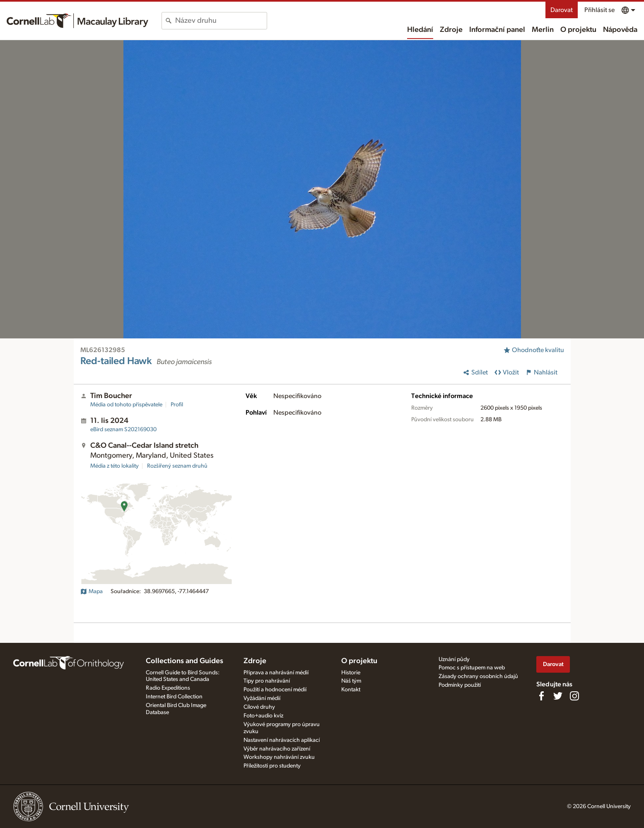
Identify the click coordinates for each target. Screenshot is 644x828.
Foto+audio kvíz (263, 716)
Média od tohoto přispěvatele (126, 405)
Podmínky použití (460, 685)
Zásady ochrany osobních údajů (478, 676)
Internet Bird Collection (174, 697)
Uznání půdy (454, 659)
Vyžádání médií (262, 698)
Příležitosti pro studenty (272, 766)
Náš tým (351, 681)
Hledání (420, 30)
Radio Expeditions (168, 688)
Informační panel (497, 30)
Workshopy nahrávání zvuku (279, 757)
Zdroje (451, 30)
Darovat (562, 10)
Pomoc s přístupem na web (472, 668)
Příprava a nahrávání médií (276, 673)
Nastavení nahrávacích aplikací (282, 740)
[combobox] (221, 21)
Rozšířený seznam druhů (177, 466)
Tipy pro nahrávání (267, 681)
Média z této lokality (115, 466)
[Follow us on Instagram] (574, 696)
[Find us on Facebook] (541, 696)
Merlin (543, 30)
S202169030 (123, 430)
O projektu (578, 30)
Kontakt (351, 690)
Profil (177, 405)
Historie (351, 673)
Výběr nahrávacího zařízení (277, 749)
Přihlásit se (599, 10)
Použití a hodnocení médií (275, 690)
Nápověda (620, 30)
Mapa (92, 591)
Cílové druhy (259, 707)
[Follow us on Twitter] (558, 696)
